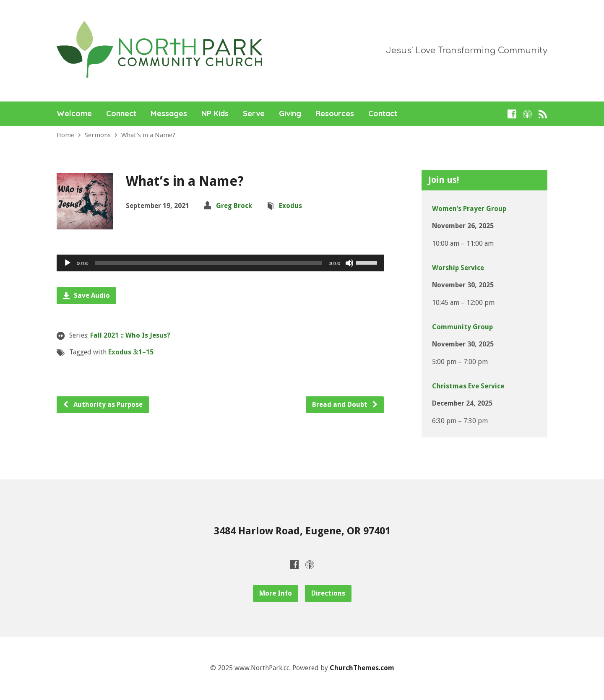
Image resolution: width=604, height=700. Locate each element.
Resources (335, 114)
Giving (290, 114)
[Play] (68, 263)
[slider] (209, 263)
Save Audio (86, 295)
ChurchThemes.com (362, 668)
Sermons (98, 135)
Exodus (290, 206)
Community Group (462, 327)
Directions (328, 593)
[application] (220, 263)
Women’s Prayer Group (469, 209)
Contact (383, 114)
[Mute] (349, 263)
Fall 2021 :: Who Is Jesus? (130, 335)
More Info (276, 593)
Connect (121, 114)
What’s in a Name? (148, 135)
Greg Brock (234, 206)
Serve (254, 114)
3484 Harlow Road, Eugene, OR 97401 (302, 531)
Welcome (74, 114)
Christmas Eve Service (468, 386)
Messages (169, 114)
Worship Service (458, 268)
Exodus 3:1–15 (131, 352)
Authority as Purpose (103, 405)
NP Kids (215, 114)
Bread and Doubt (345, 405)
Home (65, 135)
